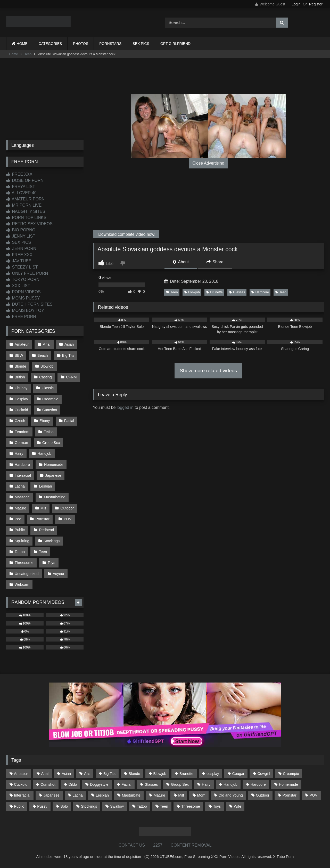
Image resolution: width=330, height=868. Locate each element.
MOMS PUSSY (23, 298)
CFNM (71, 377)
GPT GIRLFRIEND (175, 44)
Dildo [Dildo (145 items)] (73, 784)
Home (14, 54)
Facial (69, 421)
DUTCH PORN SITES (29, 304)
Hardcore (260, 292)
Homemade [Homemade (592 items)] (288, 784)
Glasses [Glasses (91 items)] (151, 784)
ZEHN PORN (21, 249)
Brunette (214, 292)
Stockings (52, 541)
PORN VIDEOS (23, 292)
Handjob (45, 453)
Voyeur (59, 574)
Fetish (49, 432)
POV (68, 519)
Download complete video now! (126, 234)
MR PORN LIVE (24, 205)
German (21, 443)
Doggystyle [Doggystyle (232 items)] (99, 784)
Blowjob (192, 292)
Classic (48, 388)
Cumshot (50, 410)
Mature (20, 508)
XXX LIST (18, 286)
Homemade (54, 465)
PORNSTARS (110, 44)
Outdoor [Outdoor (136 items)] (263, 795)
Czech (20, 421)
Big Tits (68, 355)
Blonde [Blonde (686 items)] (134, 774)
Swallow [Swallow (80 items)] (117, 806)
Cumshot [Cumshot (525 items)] (48, 784)
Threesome (24, 563)
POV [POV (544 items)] (313, 795)
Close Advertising (208, 163)
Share (215, 262)
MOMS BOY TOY (25, 310)
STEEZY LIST (22, 267)
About (181, 262)
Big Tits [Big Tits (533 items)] (109, 774)
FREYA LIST (21, 187)
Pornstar (43, 519)
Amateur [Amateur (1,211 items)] (21, 774)
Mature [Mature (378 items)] (159, 795)
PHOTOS (81, 44)
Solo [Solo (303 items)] (64, 806)
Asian (69, 344)
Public (20, 530)
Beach (43, 355)
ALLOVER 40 (21, 193)
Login (296, 4)
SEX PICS (141, 44)
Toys (52, 563)
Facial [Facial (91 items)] (126, 784)
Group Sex (51, 443)
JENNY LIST (21, 236)
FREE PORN (21, 317)
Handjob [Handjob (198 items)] (230, 784)
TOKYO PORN (23, 279)
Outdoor (67, 508)
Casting (46, 377)
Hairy (19, 453)
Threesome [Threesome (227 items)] (191, 806)
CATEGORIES (50, 44)
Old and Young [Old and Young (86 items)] (230, 795)
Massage (22, 497)
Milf (43, 508)
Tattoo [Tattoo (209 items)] (142, 806)
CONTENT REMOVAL (191, 845)
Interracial (23, 475)
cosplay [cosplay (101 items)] (213, 774)
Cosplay (21, 399)
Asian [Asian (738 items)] (66, 774)
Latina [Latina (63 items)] (78, 795)
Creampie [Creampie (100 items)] (291, 774)
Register (316, 4)
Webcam (22, 585)
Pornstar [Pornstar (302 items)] (289, 795)
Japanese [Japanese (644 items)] (51, 795)
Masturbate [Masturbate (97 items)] (131, 795)
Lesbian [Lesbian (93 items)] (102, 795)
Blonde (20, 366)
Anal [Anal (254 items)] (45, 774)
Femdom (22, 432)
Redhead (46, 530)
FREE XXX (19, 174)
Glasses (237, 292)
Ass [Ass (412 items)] (87, 774)
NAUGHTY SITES (26, 211)
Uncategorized (27, 574)
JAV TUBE (19, 261)
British (20, 377)
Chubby (21, 388)
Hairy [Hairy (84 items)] (206, 784)
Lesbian (45, 486)
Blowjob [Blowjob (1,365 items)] (160, 774)
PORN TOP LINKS (26, 218)
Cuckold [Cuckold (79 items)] (21, 784)
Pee (18, 519)
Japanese (53, 475)
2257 (158, 845)
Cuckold (21, 410)
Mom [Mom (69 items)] (201, 795)
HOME (22, 44)
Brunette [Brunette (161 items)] (186, 774)
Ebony (45, 421)
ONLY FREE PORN (27, 273)
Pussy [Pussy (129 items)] (42, 806)
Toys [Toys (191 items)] (217, 806)
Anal (47, 344)
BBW (19, 355)
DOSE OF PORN (25, 180)
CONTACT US (132, 845)
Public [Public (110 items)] (19, 806)
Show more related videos (208, 371)
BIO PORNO (21, 230)
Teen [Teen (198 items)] (164, 806)
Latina (20, 486)
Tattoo (20, 552)
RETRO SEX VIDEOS (29, 224)
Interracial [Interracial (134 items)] (22, 795)
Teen (28, 54)
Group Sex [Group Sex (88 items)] (180, 784)
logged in (125, 407)
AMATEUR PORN (25, 199)
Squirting (22, 541)
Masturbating (55, 497)
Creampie (50, 399)
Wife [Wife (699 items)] (238, 806)
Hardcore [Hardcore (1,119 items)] (258, 784)
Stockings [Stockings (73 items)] (89, 806)
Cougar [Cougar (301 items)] (238, 774)
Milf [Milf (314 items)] (181, 795)
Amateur (22, 344)
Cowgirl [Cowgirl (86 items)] (264, 774)
